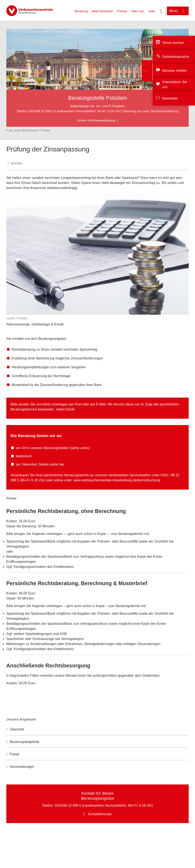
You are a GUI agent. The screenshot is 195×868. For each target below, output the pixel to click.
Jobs (152, 11)
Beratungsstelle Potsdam (98, 98)
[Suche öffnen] (161, 11)
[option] (97, 730)
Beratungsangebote (25, 742)
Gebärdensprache (176, 57)
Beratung (81, 11)
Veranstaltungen (22, 767)
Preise (14, 754)
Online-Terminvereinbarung (96, 120)
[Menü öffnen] (178, 11)
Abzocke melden (175, 71)
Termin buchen (173, 43)
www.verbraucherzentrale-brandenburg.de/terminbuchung (117, 480)
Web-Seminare (102, 11)
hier (62, 464)
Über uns (138, 11)
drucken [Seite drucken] (17, 163)
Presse (122, 11)
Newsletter (170, 98)
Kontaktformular (100, 814)
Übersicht (17, 729)
